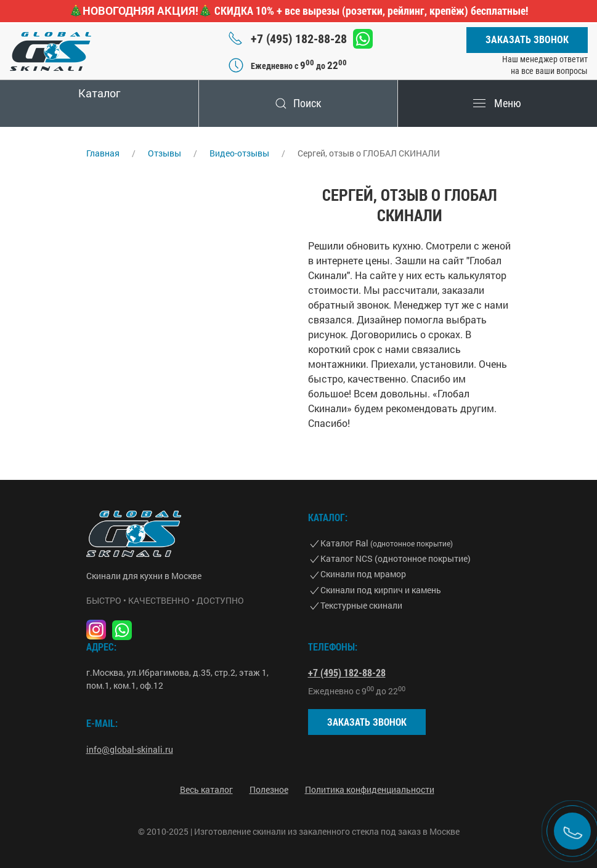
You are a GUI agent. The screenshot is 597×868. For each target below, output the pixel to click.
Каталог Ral (387, 543)
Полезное (269, 789)
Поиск (298, 103)
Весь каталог (206, 789)
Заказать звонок (527, 40)
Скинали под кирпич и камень (381, 590)
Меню (497, 103)
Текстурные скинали (361, 605)
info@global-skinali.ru (130, 749)
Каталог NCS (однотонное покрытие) (396, 558)
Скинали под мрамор (363, 574)
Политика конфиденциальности (370, 789)
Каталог (99, 93)
